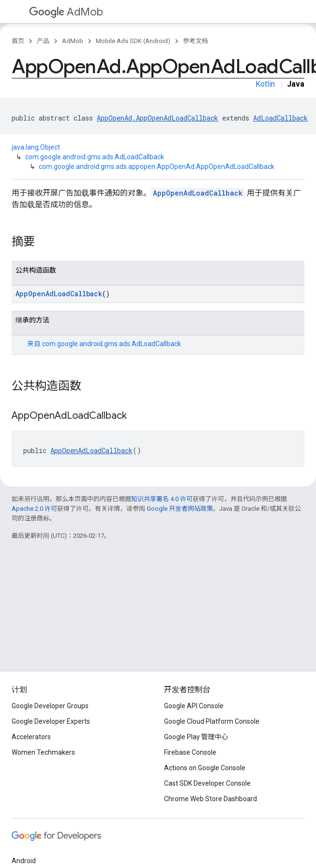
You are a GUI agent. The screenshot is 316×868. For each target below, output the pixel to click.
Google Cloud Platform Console (212, 721)
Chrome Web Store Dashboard (211, 799)
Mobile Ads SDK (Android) (133, 41)
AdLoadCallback (280, 118)
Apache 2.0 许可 (34, 509)
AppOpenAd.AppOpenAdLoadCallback (158, 118)
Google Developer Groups (50, 706)
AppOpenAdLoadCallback (198, 193)
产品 (43, 41)
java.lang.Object (36, 147)
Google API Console (194, 706)
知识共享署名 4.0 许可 (162, 499)
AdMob (66, 12)
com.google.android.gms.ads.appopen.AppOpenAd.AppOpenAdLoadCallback (157, 167)
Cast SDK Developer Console (207, 783)
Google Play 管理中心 (196, 737)
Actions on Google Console (205, 768)
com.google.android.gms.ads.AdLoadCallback (95, 157)
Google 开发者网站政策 (180, 509)
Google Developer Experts (51, 721)
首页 (18, 41)
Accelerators (31, 737)
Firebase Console (190, 752)
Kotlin (265, 84)
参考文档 (196, 41)
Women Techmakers (43, 752)
